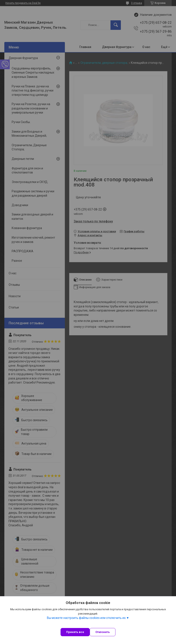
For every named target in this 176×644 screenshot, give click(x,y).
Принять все (75, 632)
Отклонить (103, 632)
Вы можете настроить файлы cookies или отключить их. (87, 618)
